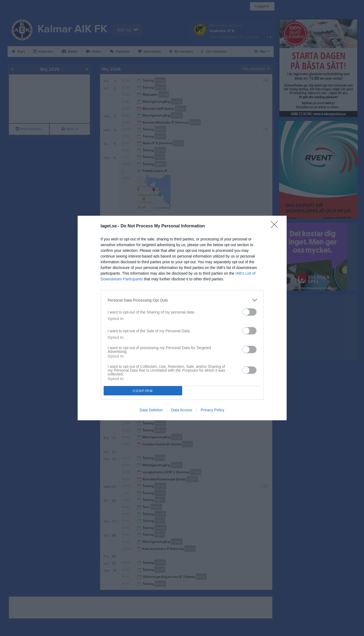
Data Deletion (151, 410)
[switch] (249, 312)
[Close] (276, 226)
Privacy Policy (212, 410)
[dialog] (182, 318)
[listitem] (182, 300)
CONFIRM (143, 391)
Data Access (182, 410)
